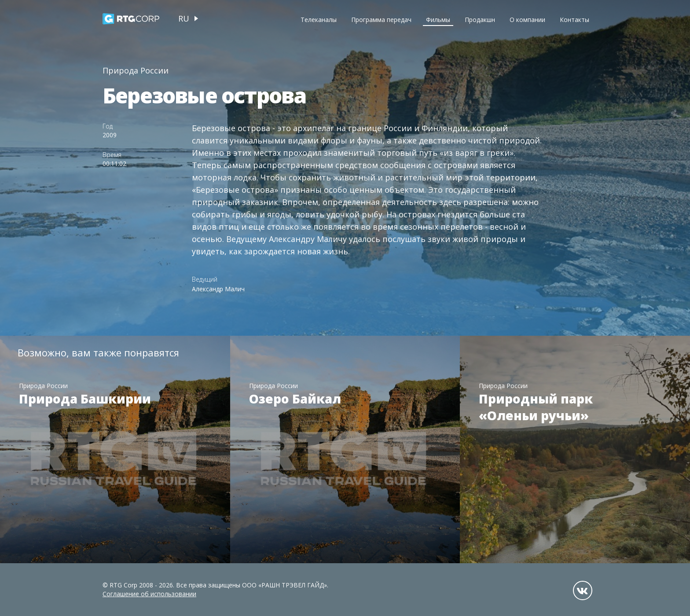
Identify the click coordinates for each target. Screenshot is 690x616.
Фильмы (438, 20)
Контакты (574, 20)
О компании (527, 20)
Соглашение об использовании (149, 594)
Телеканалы (319, 20)
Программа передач (381, 20)
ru (184, 18)
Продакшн (480, 20)
